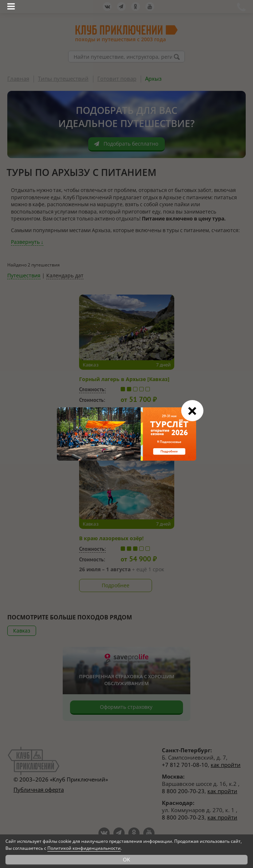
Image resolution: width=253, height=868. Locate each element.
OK (126, 859)
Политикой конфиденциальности (84, 848)
